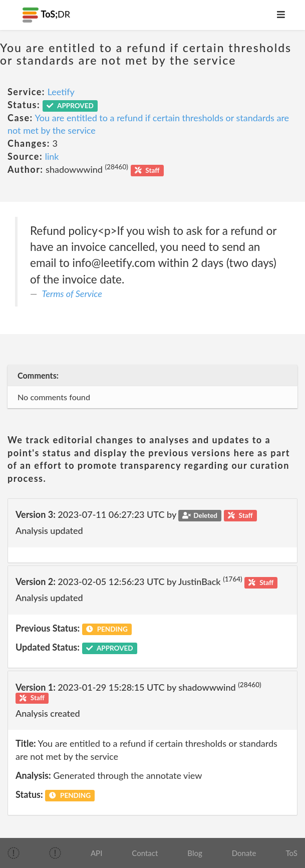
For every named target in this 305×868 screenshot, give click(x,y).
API (96, 853)
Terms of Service (72, 294)
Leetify (61, 92)
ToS (292, 853)
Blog (195, 853)
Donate (244, 853)
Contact (145, 853)
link (52, 156)
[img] (14, 853)
